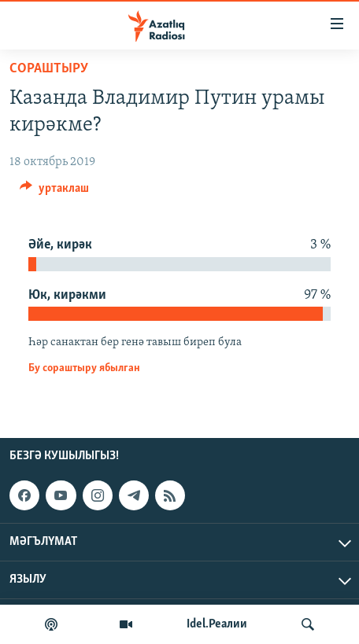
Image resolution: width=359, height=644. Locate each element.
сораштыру (49, 69)
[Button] (54, 192)
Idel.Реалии (217, 624)
